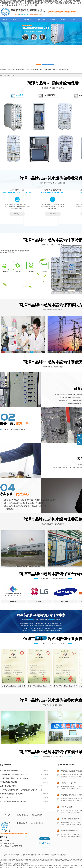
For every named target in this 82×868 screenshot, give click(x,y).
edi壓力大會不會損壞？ (8, 798)
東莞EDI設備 (46, 855)
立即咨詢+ (17, 214)
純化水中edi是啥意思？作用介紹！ (12, 794)
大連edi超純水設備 (67, 859)
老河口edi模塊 (10, 859)
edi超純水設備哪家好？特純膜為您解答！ (14, 802)
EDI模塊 (16, 20)
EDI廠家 (8, 75)
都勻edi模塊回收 (57, 859)
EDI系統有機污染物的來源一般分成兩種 (14, 778)
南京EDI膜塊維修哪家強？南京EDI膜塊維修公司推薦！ (19, 790)
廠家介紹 (7, 831)
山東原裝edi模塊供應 (37, 861)
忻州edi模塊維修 (33, 859)
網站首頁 (5, 20)
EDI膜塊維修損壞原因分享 (9, 771)
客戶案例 (74, 20)
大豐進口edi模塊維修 (15, 861)
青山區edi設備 (42, 859)
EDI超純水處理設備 (37, 823)
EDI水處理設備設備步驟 (8, 782)
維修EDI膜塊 (28, 20)
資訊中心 (63, 20)
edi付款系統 (49, 859)
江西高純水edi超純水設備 (21, 859)
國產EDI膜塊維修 (22, 815)
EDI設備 (7, 823)
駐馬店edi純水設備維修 (63, 861)
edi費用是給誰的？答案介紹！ (10, 786)
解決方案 (53, 20)
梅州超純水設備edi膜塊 (50, 861)
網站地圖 (63, 855)
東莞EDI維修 (55, 855)
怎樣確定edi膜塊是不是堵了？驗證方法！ (14, 774)
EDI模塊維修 (51, 96)
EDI (21, 12)
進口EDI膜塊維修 (37, 815)
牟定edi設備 (73, 861)
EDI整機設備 (41, 20)
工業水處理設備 (22, 823)
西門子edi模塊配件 (26, 861)
